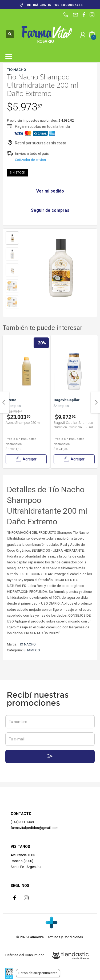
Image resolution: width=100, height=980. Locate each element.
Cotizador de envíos (30, 160)
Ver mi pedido (50, 191)
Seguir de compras (50, 210)
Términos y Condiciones (65, 937)
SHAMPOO (32, 650)
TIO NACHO (27, 644)
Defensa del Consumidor (25, 955)
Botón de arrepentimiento (38, 973)
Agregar (26, 459)
